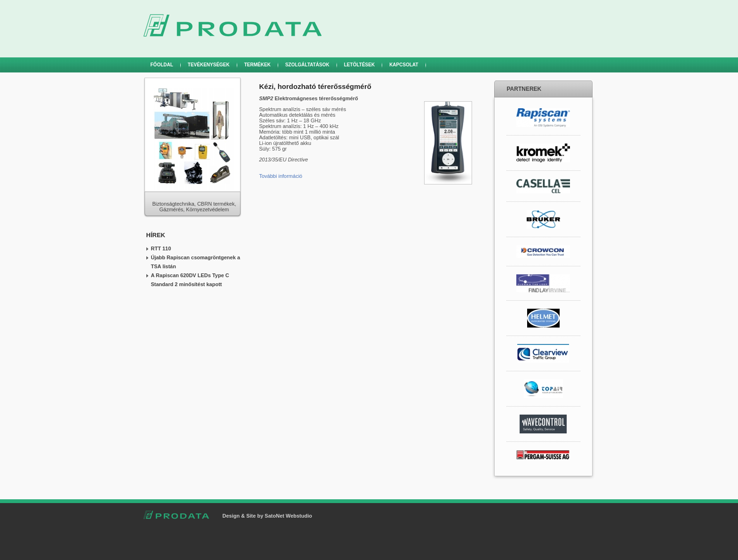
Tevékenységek (209, 65)
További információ (282, 176)
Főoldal (162, 65)
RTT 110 (161, 248)
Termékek (257, 65)
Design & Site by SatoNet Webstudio (268, 516)
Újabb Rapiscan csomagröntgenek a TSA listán (196, 262)
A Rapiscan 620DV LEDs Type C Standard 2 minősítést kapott (190, 280)
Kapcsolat (404, 65)
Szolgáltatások (307, 65)
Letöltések (359, 65)
